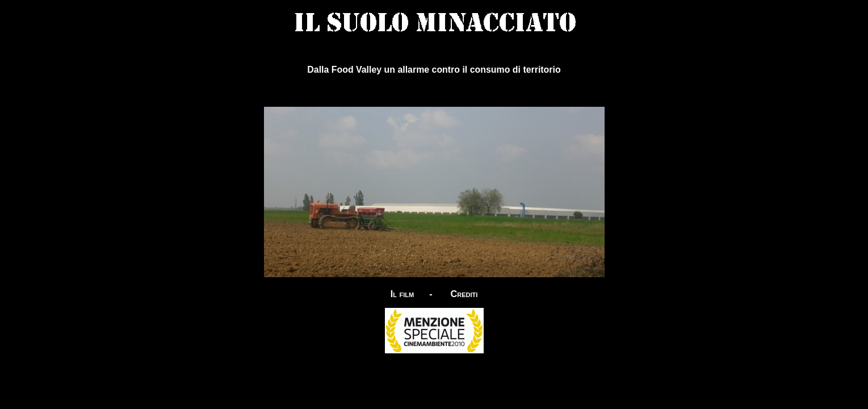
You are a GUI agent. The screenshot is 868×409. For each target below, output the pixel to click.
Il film (402, 294)
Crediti (464, 294)
